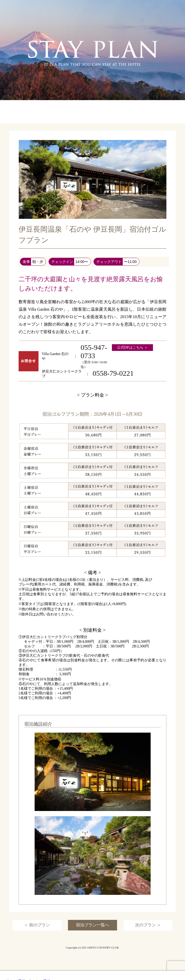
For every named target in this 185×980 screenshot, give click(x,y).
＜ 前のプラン (37, 925)
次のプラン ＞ (148, 925)
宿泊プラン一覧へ (92, 925)
